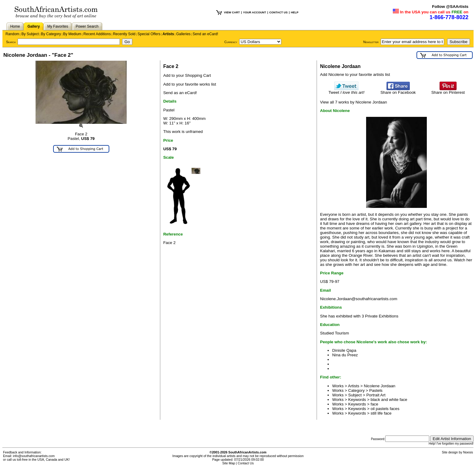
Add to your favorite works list (190, 84)
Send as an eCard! (180, 93)
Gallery (34, 26)
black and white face (389, 400)
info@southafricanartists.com (34, 456)
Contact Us (246, 463)
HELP (295, 12)
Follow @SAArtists (450, 7)
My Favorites (58, 26)
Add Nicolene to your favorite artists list (355, 75)
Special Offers (149, 34)
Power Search (87, 26)
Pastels (376, 390)
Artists (168, 34)
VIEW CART (232, 12)
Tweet (347, 91)
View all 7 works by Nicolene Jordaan (354, 102)
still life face (381, 413)
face (374, 404)
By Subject (30, 34)
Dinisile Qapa (344, 350)
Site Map (229, 463)
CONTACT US (278, 12)
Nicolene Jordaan (380, 386)
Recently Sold (124, 34)
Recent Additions (97, 34)
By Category (51, 34)
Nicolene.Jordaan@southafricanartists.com (359, 299)
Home (15, 26)
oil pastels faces (385, 409)
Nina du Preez (345, 355)
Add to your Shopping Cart (187, 75)
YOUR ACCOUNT (255, 12)
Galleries (183, 34)
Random (12, 34)
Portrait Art (376, 395)
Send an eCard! (206, 34)
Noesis (468, 452)
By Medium (72, 34)
